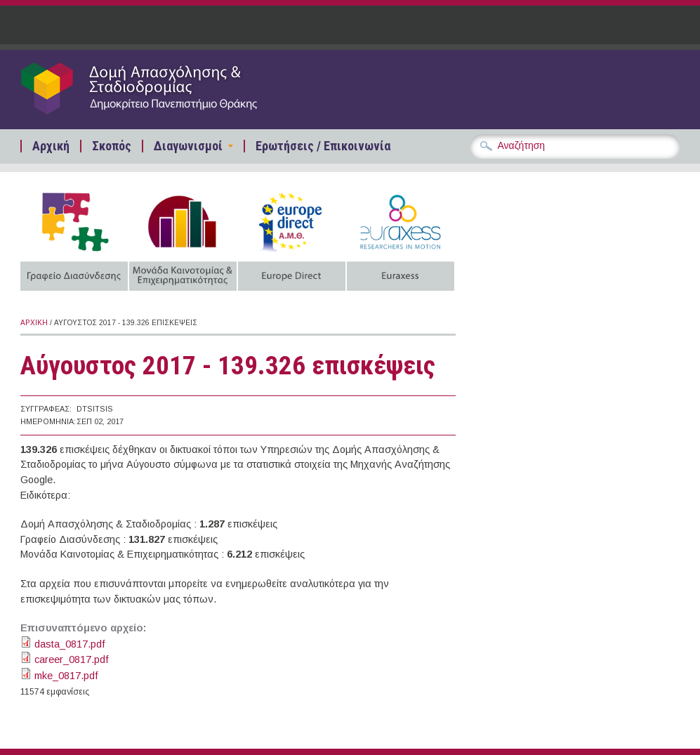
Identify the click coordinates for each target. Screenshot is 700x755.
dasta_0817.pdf (70, 644)
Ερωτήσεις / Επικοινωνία (323, 146)
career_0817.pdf (72, 659)
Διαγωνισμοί (188, 146)
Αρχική (51, 146)
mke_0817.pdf (66, 676)
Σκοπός (112, 146)
